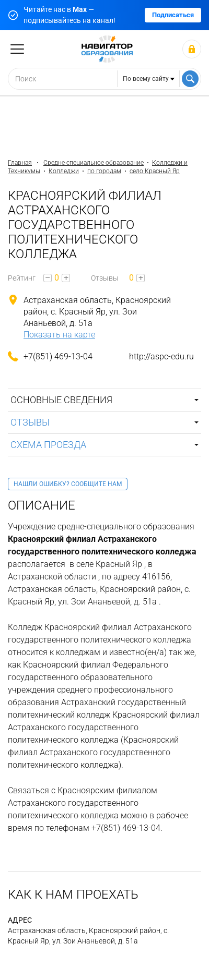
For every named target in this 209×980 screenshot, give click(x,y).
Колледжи (64, 171)
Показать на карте (59, 335)
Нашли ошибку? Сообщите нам (68, 484)
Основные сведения (61, 400)
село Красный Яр (155, 171)
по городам (104, 171)
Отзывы (30, 422)
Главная (20, 163)
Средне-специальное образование (94, 163)
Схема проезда (48, 445)
